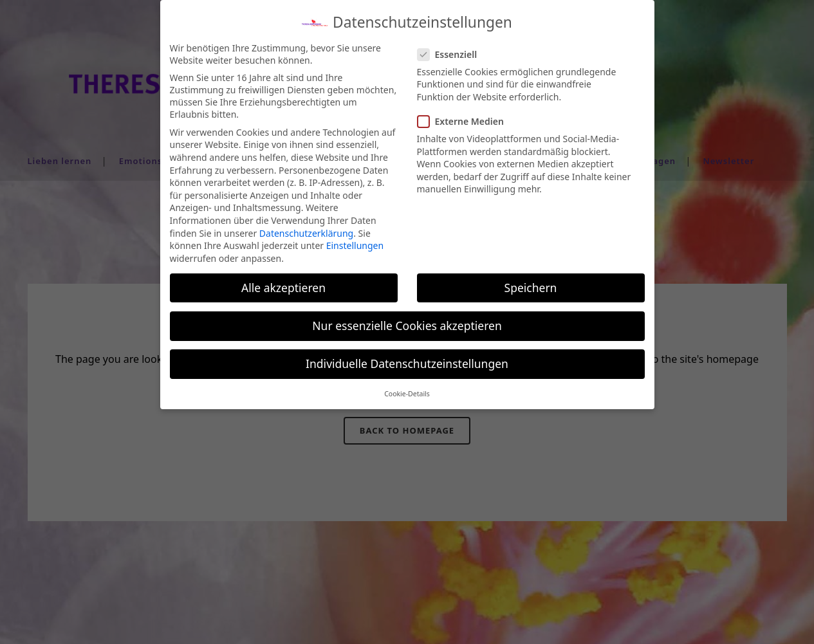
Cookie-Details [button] (407, 387)
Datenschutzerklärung (306, 226)
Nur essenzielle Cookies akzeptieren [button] (407, 318)
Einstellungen (355, 239)
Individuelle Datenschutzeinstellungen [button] (407, 356)
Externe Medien (466, 115)
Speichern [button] (531, 281)
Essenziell (453, 47)
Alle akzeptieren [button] (283, 281)
